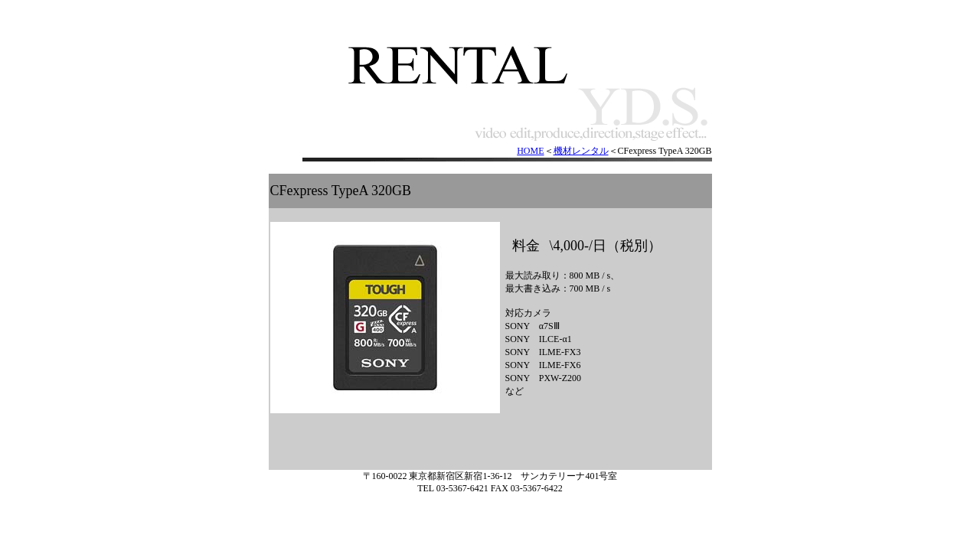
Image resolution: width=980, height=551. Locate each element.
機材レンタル (581, 151)
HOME (530, 151)
